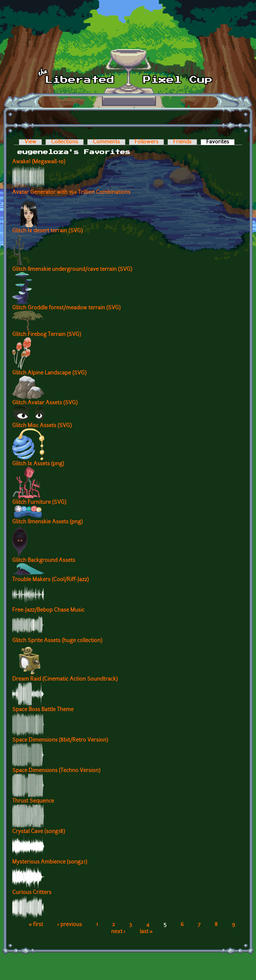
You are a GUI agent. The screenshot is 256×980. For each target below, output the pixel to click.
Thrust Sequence (33, 801)
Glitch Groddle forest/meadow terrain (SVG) (66, 308)
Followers (146, 142)
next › (118, 932)
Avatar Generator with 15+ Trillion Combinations (71, 193)
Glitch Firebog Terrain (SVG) (47, 335)
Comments (106, 142)
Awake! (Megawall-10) (39, 162)
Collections (65, 142)
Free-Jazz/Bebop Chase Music (48, 610)
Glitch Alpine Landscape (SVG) (49, 373)
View (30, 142)
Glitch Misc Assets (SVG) (42, 426)
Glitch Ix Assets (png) (38, 464)
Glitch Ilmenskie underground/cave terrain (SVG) (72, 270)
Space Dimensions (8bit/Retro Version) (60, 740)
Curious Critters (32, 893)
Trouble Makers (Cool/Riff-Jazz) (50, 580)
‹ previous (70, 925)
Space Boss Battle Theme (43, 710)
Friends (182, 142)
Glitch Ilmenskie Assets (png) (47, 522)
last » (146, 932)
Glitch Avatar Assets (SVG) (45, 403)
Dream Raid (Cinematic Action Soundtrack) (65, 679)
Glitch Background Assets (44, 561)
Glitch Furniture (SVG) (39, 503)
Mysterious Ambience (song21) (50, 862)
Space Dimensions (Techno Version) (56, 771)
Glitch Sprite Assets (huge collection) (57, 641)
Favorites (220, 142)
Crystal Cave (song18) (39, 832)
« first (36, 925)
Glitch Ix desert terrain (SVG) (47, 231)
